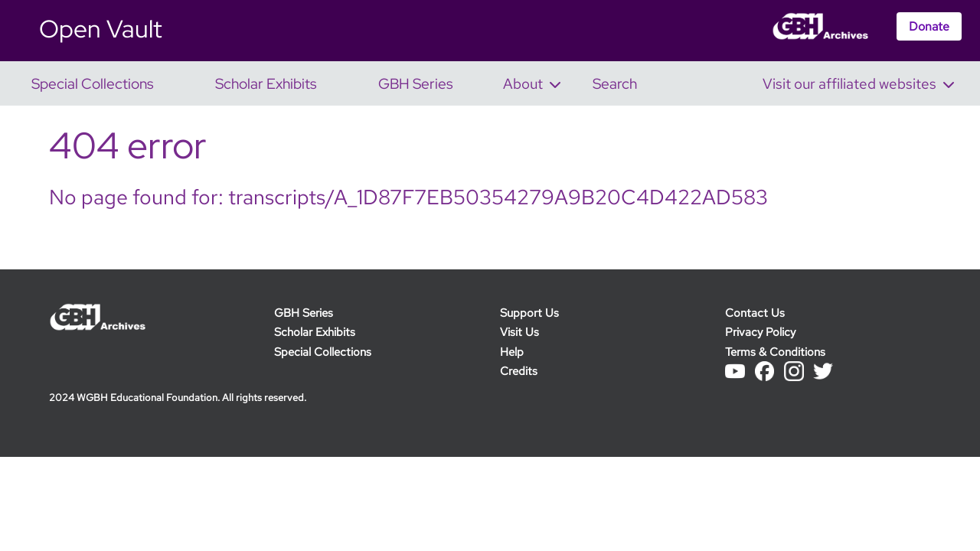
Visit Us (519, 332)
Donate (929, 26)
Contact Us (755, 313)
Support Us (529, 313)
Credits (519, 371)
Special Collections (323, 352)
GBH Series (304, 313)
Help (512, 352)
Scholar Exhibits (315, 332)
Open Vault (101, 29)
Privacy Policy (760, 332)
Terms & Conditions (775, 352)
